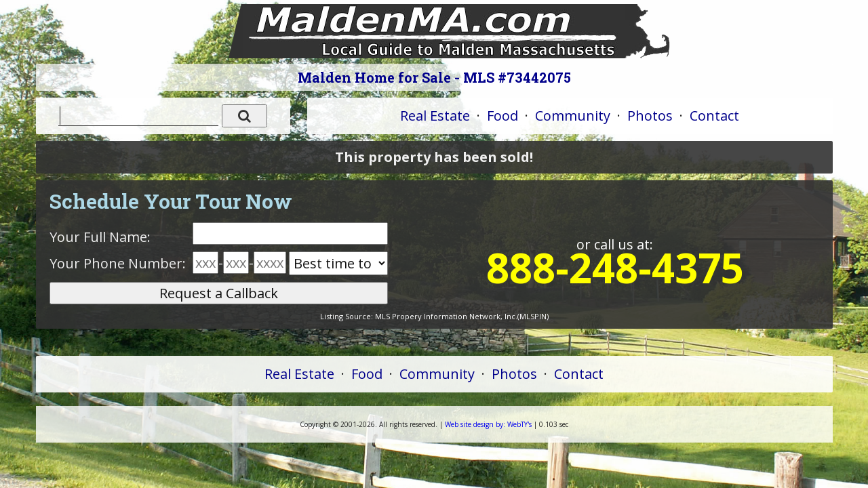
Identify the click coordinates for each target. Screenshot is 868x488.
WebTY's (488, 424)
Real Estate (435, 116)
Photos (650, 116)
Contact (714, 116)
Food (502, 116)
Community (573, 116)
